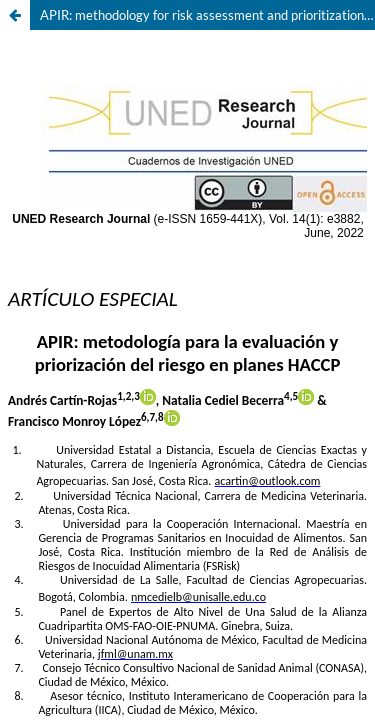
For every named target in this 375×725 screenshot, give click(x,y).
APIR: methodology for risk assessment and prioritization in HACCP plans (207, 15)
